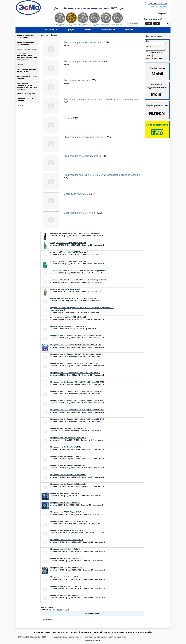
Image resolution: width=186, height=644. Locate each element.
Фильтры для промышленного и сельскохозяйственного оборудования (27, 86)
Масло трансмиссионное (27, 49)
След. (61, 610)
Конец (67, 610)
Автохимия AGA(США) (26, 94)
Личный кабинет (108, 30)
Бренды (71, 30)
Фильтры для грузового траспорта (27, 77)
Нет (156, 23)
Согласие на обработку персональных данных (107, 637)
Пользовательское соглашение (66, 637)
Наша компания (51, 30)
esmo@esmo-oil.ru (159, 7)
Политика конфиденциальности (32, 637)
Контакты (129, 30)
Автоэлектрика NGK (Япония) (25, 100)
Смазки (20, 65)
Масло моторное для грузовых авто (26, 43)
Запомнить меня (156, 52)
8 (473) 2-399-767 (158, 4)
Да (148, 23)
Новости (87, 30)
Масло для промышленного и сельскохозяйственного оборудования (27, 57)
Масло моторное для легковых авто (26, 36)
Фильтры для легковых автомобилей (27, 70)
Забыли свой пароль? (156, 59)
